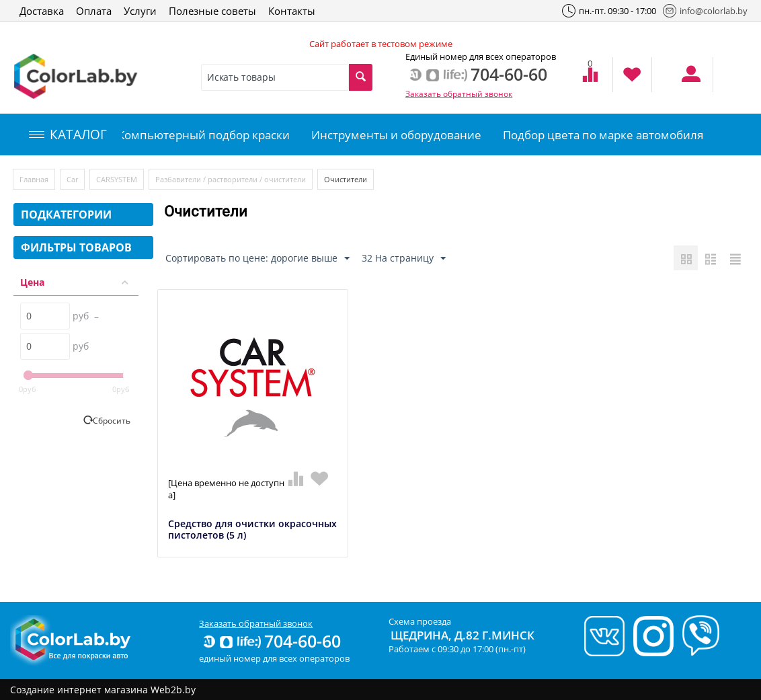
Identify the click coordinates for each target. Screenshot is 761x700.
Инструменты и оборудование (396, 135)
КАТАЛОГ (68, 134)
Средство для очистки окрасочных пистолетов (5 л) (252, 530)
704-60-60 (271, 641)
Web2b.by (173, 690)
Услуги (140, 11)
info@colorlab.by (705, 11)
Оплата (94, 11)
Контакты (292, 11)
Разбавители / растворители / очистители (231, 179)
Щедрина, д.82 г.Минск (463, 635)
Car (72, 179)
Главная (34, 179)
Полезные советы (212, 11)
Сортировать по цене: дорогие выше (257, 259)
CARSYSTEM (117, 179)
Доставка (42, 11)
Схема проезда (420, 621)
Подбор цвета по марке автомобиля (603, 135)
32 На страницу (404, 259)
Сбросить (112, 420)
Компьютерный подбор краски (204, 135)
